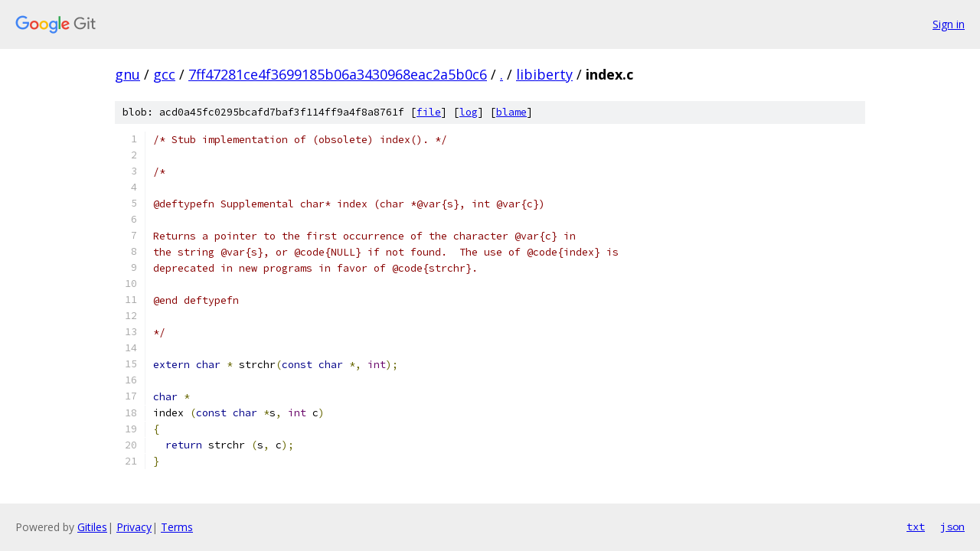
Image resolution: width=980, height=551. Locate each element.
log (469, 112)
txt (916, 527)
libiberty (544, 74)
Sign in (949, 24)
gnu (127, 74)
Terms (177, 527)
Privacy (134, 527)
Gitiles (92, 527)
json (952, 527)
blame (511, 112)
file (429, 112)
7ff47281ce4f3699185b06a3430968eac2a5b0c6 (338, 74)
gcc (164, 74)
